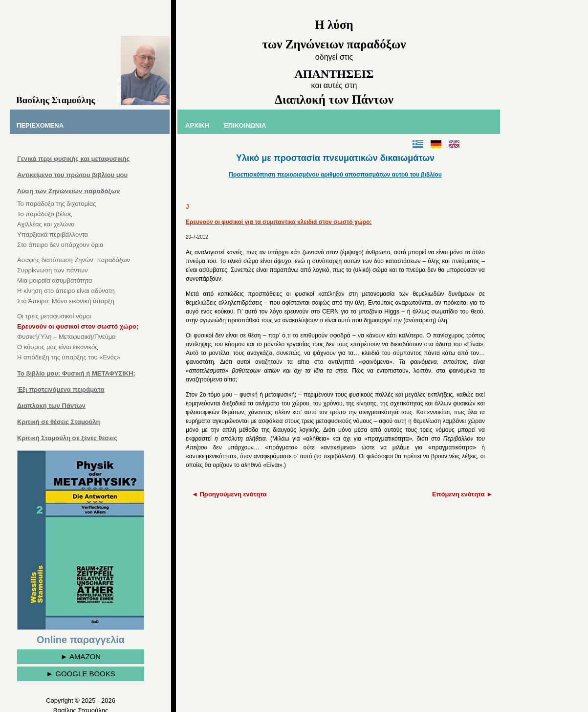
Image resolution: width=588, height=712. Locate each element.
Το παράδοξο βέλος (44, 214)
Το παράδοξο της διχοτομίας (57, 204)
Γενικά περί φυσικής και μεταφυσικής (73, 159)
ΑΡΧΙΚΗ (197, 125)
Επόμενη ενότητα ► (462, 494)
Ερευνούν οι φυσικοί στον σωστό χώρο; (78, 326)
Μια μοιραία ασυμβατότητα (55, 280)
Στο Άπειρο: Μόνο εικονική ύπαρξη (66, 301)
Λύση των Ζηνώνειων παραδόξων (68, 191)
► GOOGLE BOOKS (81, 674)
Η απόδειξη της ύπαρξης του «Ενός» (69, 357)
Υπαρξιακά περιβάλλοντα (53, 234)
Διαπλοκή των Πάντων (51, 406)
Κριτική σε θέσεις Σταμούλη (59, 422)
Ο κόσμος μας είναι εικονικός (57, 347)
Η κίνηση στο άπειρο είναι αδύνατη (66, 291)
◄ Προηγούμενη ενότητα (229, 494)
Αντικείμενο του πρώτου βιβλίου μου (72, 175)
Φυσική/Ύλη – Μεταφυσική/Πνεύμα (66, 337)
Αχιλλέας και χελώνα (46, 224)
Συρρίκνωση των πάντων (52, 270)
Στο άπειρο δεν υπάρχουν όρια (60, 245)
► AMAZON (81, 656)
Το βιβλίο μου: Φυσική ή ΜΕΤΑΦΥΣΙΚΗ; (76, 373)
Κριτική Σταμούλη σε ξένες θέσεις (67, 438)
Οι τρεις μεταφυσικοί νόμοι (54, 316)
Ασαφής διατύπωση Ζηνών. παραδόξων (74, 260)
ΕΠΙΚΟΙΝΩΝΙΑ (245, 125)
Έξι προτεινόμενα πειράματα (61, 389)
